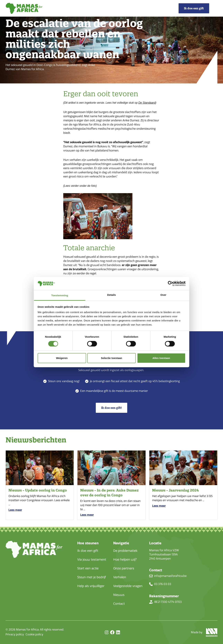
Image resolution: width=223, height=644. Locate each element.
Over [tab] (163, 295)
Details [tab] (111, 295)
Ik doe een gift (88, 551)
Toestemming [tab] (60, 295)
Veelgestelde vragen (128, 586)
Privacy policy (15, 634)
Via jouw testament (92, 560)
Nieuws (119, 595)
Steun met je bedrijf (92, 577)
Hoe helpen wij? (125, 560)
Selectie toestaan (112, 358)
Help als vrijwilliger (91, 586)
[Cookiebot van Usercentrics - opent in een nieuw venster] (170, 283)
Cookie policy (34, 634)
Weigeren (62, 358)
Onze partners (124, 568)
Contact (119, 604)
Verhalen (120, 577)
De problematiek (125, 551)
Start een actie (88, 568)
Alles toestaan (161, 358)
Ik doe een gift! (111, 408)
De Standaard (147, 103)
